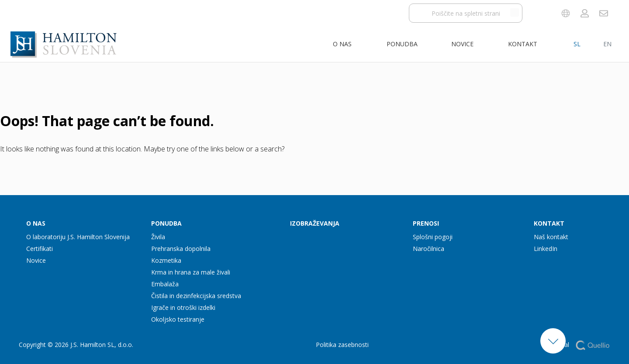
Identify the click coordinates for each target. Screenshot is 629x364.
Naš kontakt (551, 237)
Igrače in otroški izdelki (183, 307)
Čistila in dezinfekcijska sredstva (196, 296)
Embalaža (165, 284)
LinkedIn (546, 249)
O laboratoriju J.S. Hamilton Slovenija (78, 237)
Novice (462, 44)
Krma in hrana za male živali (191, 272)
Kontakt (523, 44)
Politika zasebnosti (342, 345)
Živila (158, 237)
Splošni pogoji (433, 237)
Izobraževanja (315, 223)
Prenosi (426, 223)
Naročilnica (429, 249)
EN (607, 44)
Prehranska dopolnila (181, 249)
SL (577, 44)
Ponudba (402, 44)
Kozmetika (166, 260)
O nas (342, 44)
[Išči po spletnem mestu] (515, 12)
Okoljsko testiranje (178, 319)
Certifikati (40, 249)
